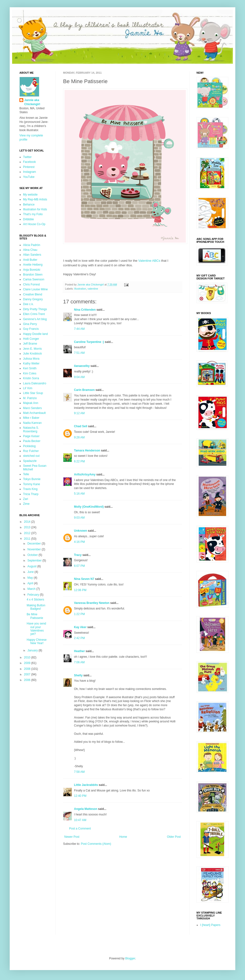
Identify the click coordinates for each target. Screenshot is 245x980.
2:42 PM (79, 638)
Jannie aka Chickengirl (32, 102)
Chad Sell (81, 426)
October (33, 555)
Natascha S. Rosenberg (31, 429)
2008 (28, 669)
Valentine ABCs (149, 261)
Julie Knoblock (32, 354)
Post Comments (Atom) (96, 844)
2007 (28, 674)
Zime (26, 504)
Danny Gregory (33, 299)
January (33, 650)
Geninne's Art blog (35, 319)
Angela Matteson (86, 809)
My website (30, 195)
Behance (29, 205)
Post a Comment (80, 829)
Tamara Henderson (87, 450)
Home (123, 837)
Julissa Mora (31, 359)
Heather (79, 651)
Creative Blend (33, 294)
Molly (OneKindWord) (89, 507)
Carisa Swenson (34, 279)
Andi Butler (30, 260)
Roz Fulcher (31, 451)
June (31, 572)
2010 (28, 657)
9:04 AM (79, 377)
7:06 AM (79, 662)
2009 (28, 663)
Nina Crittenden (85, 310)
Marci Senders (32, 408)
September (35, 561)
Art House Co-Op (34, 224)
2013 (28, 527)
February (34, 595)
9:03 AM (79, 518)
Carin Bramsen (84, 390)
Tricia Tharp (31, 494)
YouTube (29, 177)
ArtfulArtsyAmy (85, 474)
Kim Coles (30, 373)
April (31, 583)
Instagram (29, 172)
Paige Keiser (31, 436)
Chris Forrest (31, 285)
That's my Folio (33, 214)
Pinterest (29, 167)
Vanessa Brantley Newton (92, 603)
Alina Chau (30, 250)
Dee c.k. (28, 304)
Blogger (130, 958)
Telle (26, 474)
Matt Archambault (34, 413)
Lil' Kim (28, 388)
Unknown (81, 531)
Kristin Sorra (31, 378)
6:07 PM (79, 566)
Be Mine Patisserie (35, 616)
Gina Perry (30, 324)
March (32, 589)
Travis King (30, 489)
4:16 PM (79, 542)
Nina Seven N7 (84, 579)
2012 (28, 533)
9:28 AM (79, 437)
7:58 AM (79, 772)
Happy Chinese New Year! (37, 641)
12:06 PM (80, 590)
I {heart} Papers (210, 925)
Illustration (80, 289)
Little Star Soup (33, 393)
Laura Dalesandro (35, 383)
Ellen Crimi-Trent (34, 314)
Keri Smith (30, 368)
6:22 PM (79, 461)
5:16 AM (79, 494)
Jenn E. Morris (32, 349)
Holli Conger (31, 339)
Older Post (174, 837)
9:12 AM (79, 413)
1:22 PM (79, 614)
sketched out (31, 456)
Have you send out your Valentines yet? (36, 629)
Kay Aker (80, 627)
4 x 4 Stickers (35, 600)
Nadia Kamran (32, 423)
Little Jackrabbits (86, 785)
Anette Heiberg (33, 265)
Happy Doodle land (35, 334)
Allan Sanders (32, 255)
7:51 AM (79, 353)
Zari (26, 499)
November (35, 549)
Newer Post (72, 837)
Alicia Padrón (32, 245)
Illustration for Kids (35, 209)
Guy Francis (31, 329)
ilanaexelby (82, 366)
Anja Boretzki (32, 270)
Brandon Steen (33, 275)
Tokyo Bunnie (32, 479)
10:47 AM (80, 820)
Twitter (27, 157)
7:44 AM (79, 329)
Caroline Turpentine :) (89, 342)
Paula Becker (32, 441)
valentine (93, 289)
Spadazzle (30, 461)
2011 (28, 539)
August (32, 566)
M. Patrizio (30, 398)
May (31, 578)
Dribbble (29, 219)
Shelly (78, 675)
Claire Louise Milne (35, 289)
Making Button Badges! (36, 607)
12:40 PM (80, 796)
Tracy (78, 555)
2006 (28, 680)
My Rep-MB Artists (35, 199)
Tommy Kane (32, 484)
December (35, 544)
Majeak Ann (31, 403)
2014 (28, 522)
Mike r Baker (31, 418)
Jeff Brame (30, 344)
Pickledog (29, 446)
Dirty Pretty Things (35, 309)
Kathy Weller (31, 364)
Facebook (29, 162)
